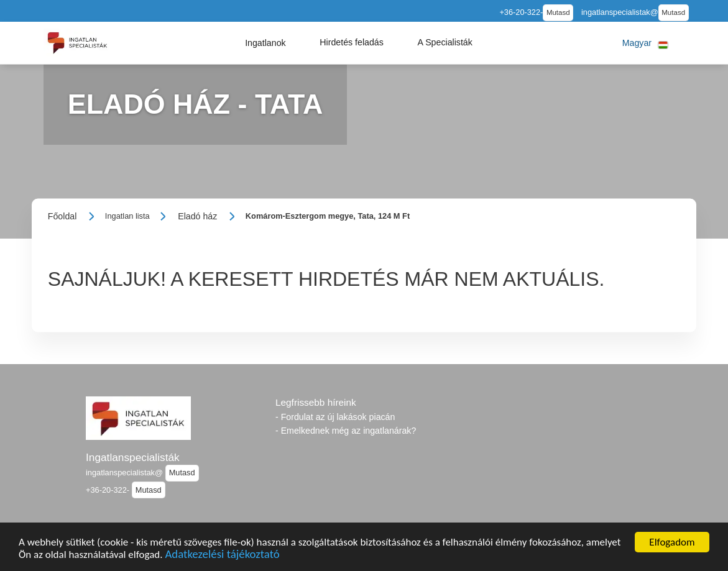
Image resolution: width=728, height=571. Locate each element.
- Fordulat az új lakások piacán (335, 417)
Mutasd (558, 12)
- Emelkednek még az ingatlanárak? (346, 431)
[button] (265, 43)
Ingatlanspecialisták (133, 457)
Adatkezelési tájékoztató (222, 556)
